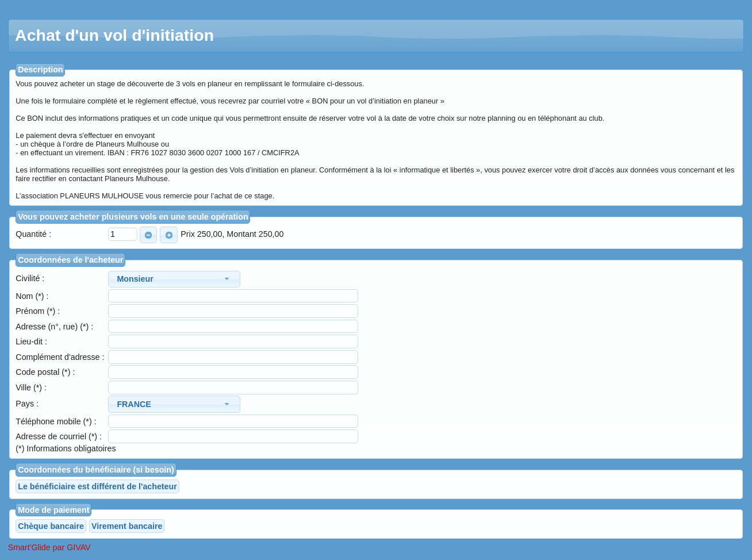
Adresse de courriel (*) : (59, 436)
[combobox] (174, 279)
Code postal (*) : (45, 372)
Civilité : (30, 278)
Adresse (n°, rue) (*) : (54, 327)
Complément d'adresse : (60, 357)
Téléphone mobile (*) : (56, 421)
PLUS (166, 235)
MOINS (146, 235)
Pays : (27, 404)
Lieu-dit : (31, 342)
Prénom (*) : (38, 311)
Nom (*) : (32, 296)
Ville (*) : (31, 388)
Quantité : (33, 234)
